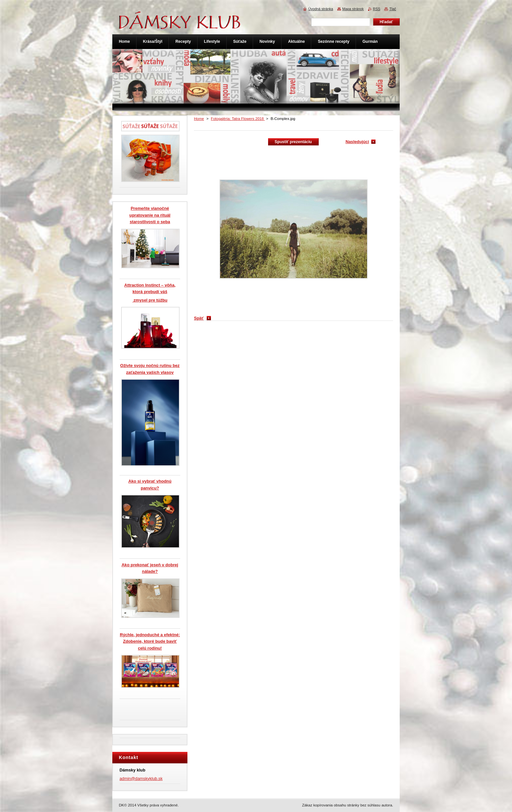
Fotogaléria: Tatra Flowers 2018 (238, 119)
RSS (376, 9)
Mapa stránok (353, 9)
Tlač (393, 9)
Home (199, 119)
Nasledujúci (357, 142)
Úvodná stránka (321, 9)
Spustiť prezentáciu (293, 142)
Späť (199, 318)
